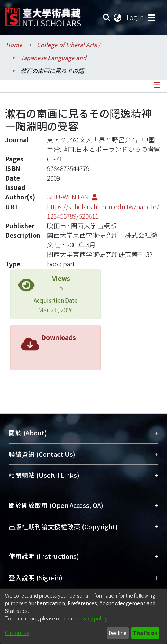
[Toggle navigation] (151, 17)
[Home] (43, 15)
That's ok (145, 633)
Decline (117, 633)
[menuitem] (118, 17)
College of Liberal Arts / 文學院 (73, 45)
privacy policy (92, 618)
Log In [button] (136, 17)
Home (14, 45)
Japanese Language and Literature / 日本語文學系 (56, 58)
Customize (17, 633)
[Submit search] (106, 17)
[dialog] (83, 616)
